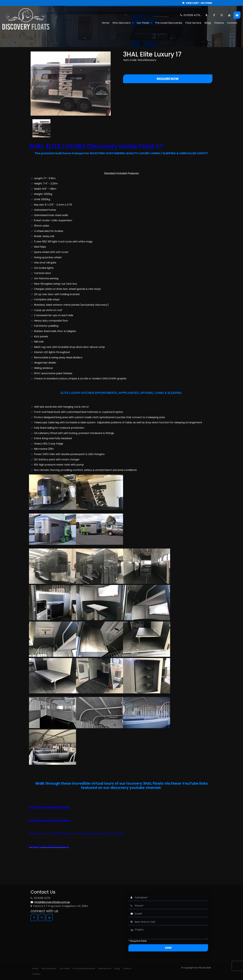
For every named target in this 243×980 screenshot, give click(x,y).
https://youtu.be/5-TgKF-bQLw (50, 821)
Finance (219, 23)
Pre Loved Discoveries (169, 23)
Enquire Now (168, 79)
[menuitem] (35, 969)
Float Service (193, 23)
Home (106, 23)
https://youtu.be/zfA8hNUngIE (49, 807)
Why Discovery (122, 23)
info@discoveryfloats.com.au (52, 902)
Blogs (208, 23)
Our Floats (143, 23)
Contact (232, 23)
